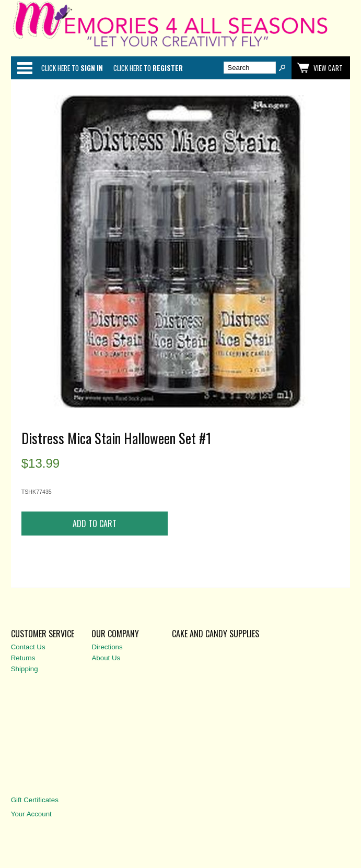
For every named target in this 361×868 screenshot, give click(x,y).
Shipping (25, 669)
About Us (106, 658)
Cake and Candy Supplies (216, 634)
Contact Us (28, 647)
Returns (23, 658)
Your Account (31, 814)
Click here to (72, 68)
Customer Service (43, 634)
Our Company (115, 634)
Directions (107, 647)
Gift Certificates (35, 800)
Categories (25, 68)
